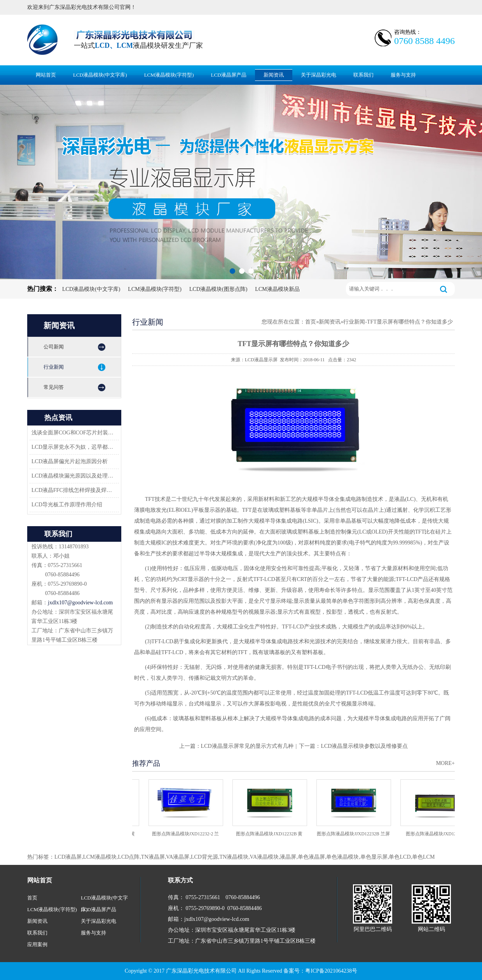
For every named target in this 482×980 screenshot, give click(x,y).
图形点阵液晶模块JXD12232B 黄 (271, 834)
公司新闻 (54, 347)
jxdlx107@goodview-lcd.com (80, 603)
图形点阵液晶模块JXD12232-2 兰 (187, 834)
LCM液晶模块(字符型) (169, 75)
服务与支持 (403, 75)
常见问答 (54, 387)
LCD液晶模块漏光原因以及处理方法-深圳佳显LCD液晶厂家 (73, 476)
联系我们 (363, 75)
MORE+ (445, 763)
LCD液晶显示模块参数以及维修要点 (364, 746)
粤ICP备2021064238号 (331, 971)
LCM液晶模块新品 (277, 289)
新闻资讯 (274, 75)
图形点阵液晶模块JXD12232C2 (439, 834)
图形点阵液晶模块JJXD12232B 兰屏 (355, 834)
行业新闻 (54, 367)
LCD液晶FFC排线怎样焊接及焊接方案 (73, 490)
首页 (311, 322)
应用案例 (37, 944)
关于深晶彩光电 (319, 75)
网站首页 (46, 75)
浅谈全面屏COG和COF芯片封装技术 (73, 433)
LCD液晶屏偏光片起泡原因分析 (70, 461)
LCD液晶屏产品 (229, 75)
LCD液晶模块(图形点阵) (218, 289)
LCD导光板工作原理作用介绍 (67, 505)
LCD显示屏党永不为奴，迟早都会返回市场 (73, 447)
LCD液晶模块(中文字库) (100, 75)
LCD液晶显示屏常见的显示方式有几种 (247, 746)
